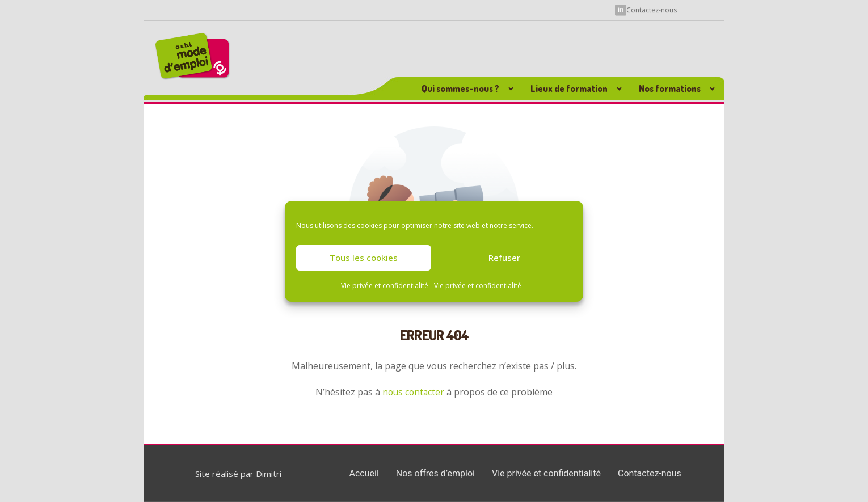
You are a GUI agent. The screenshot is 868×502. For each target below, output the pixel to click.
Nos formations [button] (670, 88)
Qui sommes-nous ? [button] (460, 88)
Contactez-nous (652, 10)
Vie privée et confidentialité (385, 286)
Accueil (364, 473)
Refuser (504, 258)
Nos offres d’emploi (435, 473)
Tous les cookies (364, 258)
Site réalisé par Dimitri (238, 474)
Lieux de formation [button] (569, 88)
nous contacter (413, 392)
